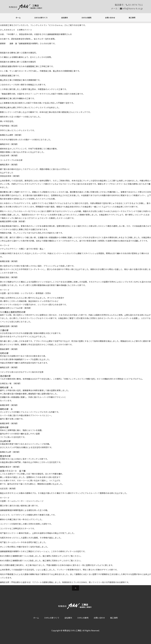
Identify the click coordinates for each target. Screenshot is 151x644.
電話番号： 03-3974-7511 (129, 5)
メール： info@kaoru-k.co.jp (127, 8)
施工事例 (132, 18)
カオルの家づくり (41, 18)
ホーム (18, 18)
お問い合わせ (110, 18)
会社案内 (65, 18)
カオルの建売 (86, 18)
